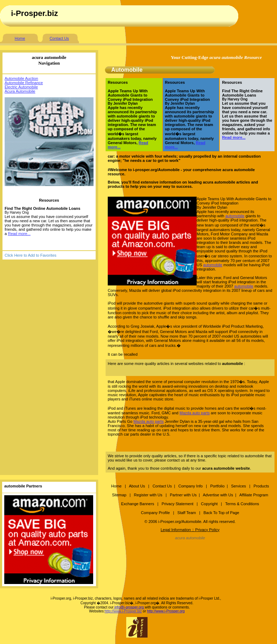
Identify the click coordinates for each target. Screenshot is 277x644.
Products (261, 486)
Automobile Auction (21, 78)
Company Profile (156, 513)
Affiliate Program (254, 495)
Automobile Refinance (24, 83)
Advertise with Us (218, 495)
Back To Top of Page (221, 513)
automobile (235, 216)
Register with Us (148, 495)
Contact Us (59, 38)
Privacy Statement (178, 504)
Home (20, 38)
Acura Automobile (20, 91)
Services (239, 486)
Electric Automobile (21, 87)
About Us (137, 486)
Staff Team (187, 513)
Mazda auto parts (195, 413)
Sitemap (119, 495)
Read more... (19, 234)
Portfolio (217, 486)
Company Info (190, 486)
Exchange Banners (137, 504)
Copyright (209, 504)
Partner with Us (183, 495)
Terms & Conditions (242, 504)
